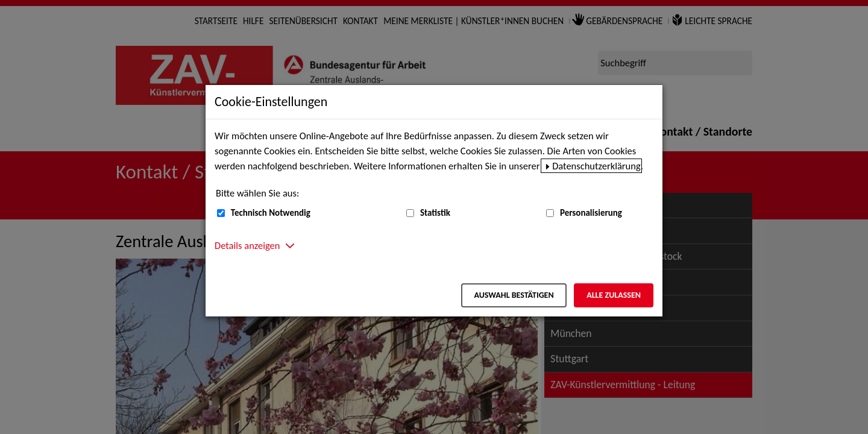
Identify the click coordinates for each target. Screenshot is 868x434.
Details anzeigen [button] (247, 245)
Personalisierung (591, 213)
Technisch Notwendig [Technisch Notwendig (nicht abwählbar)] (271, 213)
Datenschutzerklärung (596, 166)
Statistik (435, 213)
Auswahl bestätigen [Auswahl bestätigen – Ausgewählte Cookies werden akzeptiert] (514, 295)
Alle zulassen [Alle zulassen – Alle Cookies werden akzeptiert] (614, 295)
